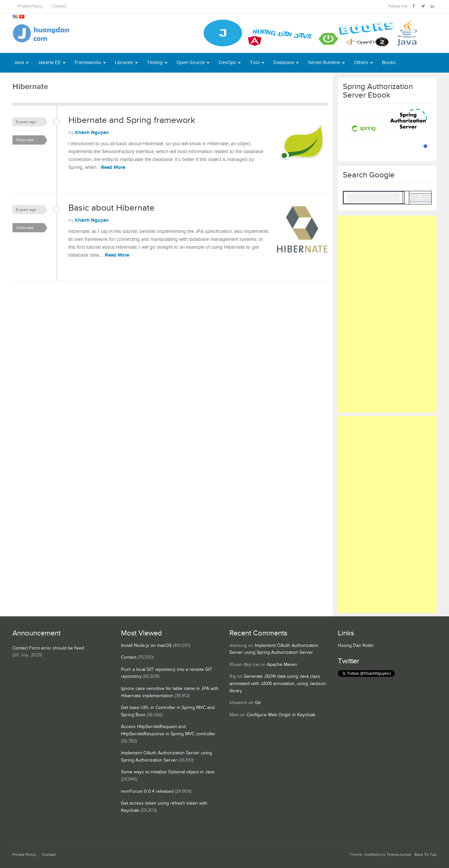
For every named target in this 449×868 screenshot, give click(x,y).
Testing (155, 63)
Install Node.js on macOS (146, 646)
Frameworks (88, 63)
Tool (255, 63)
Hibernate (25, 140)
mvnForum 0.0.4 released (147, 791)
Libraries (124, 63)
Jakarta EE (49, 63)
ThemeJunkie (399, 855)
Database (284, 63)
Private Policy (30, 6)
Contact (59, 6)
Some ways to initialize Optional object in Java (168, 772)
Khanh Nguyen (92, 133)
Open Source (191, 63)
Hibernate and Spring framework (132, 120)
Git (258, 703)
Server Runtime (324, 63)
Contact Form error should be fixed (48, 648)
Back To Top (425, 855)
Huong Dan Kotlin (356, 646)
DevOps (227, 63)
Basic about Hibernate (111, 208)
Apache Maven (282, 665)
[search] (373, 198)
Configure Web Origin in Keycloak (281, 715)
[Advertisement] (387, 314)
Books (389, 63)
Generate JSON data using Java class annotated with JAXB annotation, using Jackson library (278, 684)
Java (19, 63)
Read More (113, 167)
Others (361, 63)
